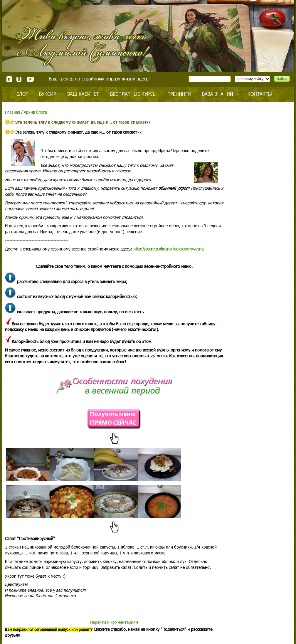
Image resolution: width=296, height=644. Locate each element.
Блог (22, 94)
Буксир (48, 94)
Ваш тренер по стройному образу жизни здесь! (99, 79)
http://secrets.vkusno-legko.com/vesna (168, 249)
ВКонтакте (9, 79)
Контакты (260, 94)
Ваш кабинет (83, 94)
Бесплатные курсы (133, 94)
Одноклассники (19, 79)
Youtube (30, 79)
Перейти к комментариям (114, 622)
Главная (12, 112)
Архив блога (35, 112)
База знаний (218, 94)
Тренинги (179, 94)
